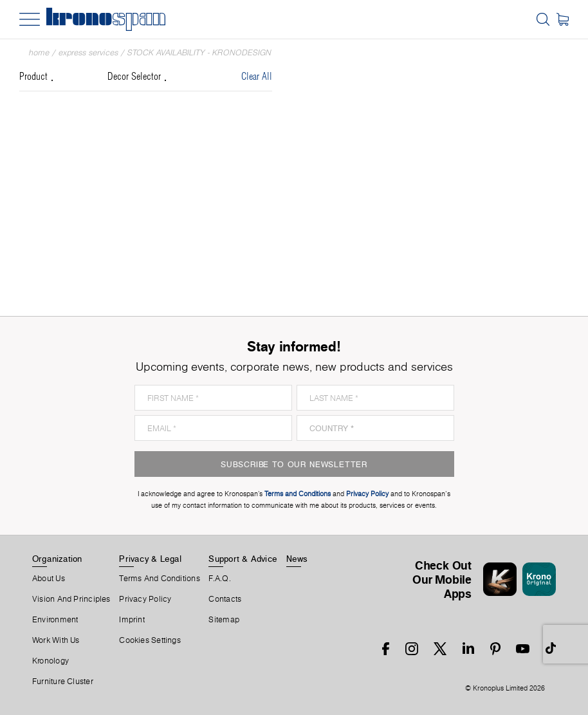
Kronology (51, 661)
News (297, 559)
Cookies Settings (150, 640)
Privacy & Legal (150, 559)
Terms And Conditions (159, 579)
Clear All (257, 77)
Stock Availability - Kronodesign (199, 52)
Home (39, 52)
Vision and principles (71, 599)
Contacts (225, 599)
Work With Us (56, 640)
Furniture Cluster (63, 682)
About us (49, 579)
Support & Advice (243, 559)
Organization (57, 559)
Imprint (132, 620)
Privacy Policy (145, 599)
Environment (55, 620)
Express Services (88, 52)
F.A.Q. (219, 579)
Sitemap (224, 620)
